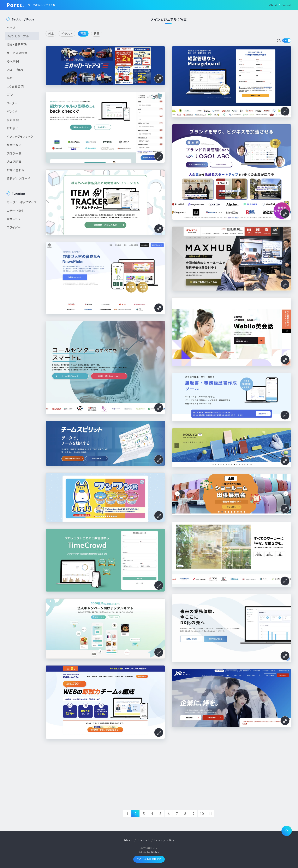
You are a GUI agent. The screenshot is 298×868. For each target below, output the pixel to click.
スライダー (14, 227)
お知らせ (12, 128)
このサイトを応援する (149, 859)
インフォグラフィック (20, 137)
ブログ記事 (14, 162)
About (273, 5)
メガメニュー (15, 219)
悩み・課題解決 (17, 44)
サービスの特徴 (17, 53)
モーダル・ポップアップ (22, 202)
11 (210, 814)
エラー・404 (15, 211)
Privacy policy (164, 840)
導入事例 (13, 61)
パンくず (12, 111)
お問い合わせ (16, 170)
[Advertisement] (22, 302)
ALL (51, 33)
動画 (96, 33)
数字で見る (14, 145)
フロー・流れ (15, 70)
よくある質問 (15, 86)
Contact (286, 5)
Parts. (15, 5)
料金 (10, 78)
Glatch (155, 852)
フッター (12, 103)
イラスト (67, 33)
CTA (10, 95)
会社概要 (13, 120)
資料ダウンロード (18, 178)
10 (202, 814)
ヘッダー (12, 28)
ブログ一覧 (14, 153)
